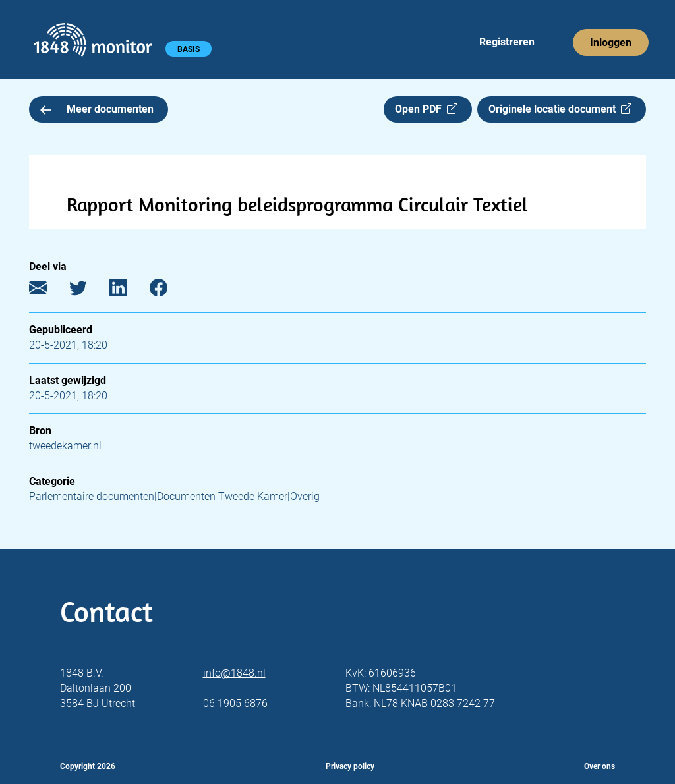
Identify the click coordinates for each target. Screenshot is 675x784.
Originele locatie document (560, 109)
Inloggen (611, 42)
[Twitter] (88, 291)
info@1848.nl (234, 673)
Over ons (600, 766)
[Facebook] (168, 291)
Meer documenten (97, 109)
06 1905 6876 (235, 703)
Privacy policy (350, 766)
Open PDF (426, 109)
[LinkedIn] (128, 291)
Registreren (507, 42)
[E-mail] (48, 291)
